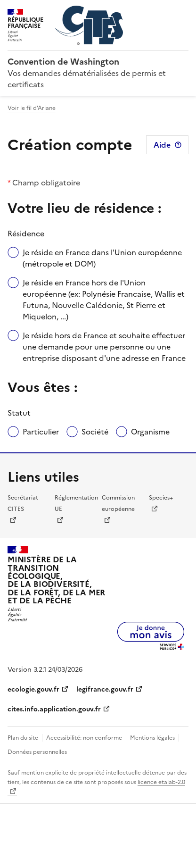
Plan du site (23, 738)
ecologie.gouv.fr (33, 689)
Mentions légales (152, 738)
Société (95, 432)
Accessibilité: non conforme (84, 738)
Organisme (150, 432)
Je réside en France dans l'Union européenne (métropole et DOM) (102, 258)
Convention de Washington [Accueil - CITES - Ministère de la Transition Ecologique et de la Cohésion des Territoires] (63, 62)
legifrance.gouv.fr (105, 689)
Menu (183, 11)
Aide (162, 145)
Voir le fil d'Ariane (32, 108)
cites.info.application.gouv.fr (54, 709)
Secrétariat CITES (23, 503)
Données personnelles (37, 752)
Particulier (41, 432)
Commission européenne (118, 503)
